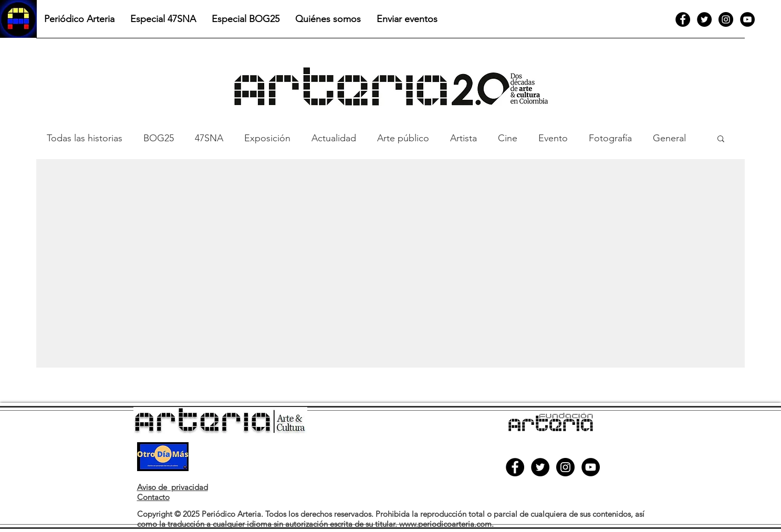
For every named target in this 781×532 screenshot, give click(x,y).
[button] (721, 139)
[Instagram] (726, 19)
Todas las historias (85, 138)
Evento (553, 138)
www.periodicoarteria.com (445, 524)
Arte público (403, 138)
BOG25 (159, 138)
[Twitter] (704, 19)
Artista (464, 138)
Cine (508, 138)
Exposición (267, 138)
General (669, 138)
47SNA (209, 138)
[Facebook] (683, 19)
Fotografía (610, 138)
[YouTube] (747, 19)
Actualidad (334, 138)
